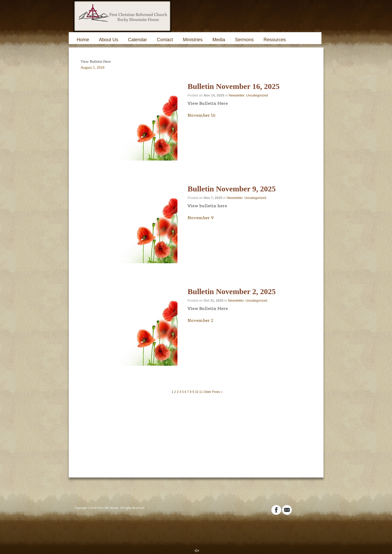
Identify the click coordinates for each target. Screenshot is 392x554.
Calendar (138, 40)
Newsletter (236, 95)
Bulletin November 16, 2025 (233, 86)
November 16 (201, 115)
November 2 (200, 320)
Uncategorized (257, 95)
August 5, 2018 (93, 67)
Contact (165, 40)
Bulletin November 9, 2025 (232, 189)
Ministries (193, 40)
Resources (275, 40)
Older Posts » (213, 392)
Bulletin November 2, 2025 (232, 291)
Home (83, 40)
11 (201, 392)
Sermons (244, 40)
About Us (109, 40)
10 (197, 392)
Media (219, 40)
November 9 (201, 218)
